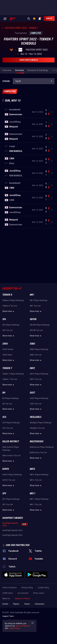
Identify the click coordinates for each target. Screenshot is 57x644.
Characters (40, 604)
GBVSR (33, 319)
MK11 (33, 493)
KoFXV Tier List (9, 480)
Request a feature (22, 599)
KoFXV (6, 469)
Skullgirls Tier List (37, 428)
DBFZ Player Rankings (39, 374)
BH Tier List (7, 404)
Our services (23, 593)
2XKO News (7, 355)
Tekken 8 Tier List (10, 306)
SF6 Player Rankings (11, 325)
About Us (6, 599)
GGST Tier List (36, 404)
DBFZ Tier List (36, 379)
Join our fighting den (17, 545)
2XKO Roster (8, 349)
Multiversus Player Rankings (42, 447)
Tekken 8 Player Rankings (13, 300)
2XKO (5, 344)
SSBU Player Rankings (39, 349)
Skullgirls (36, 417)
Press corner (39, 593)
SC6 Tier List (8, 428)
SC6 (4, 417)
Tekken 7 (7, 368)
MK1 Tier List (35, 306)
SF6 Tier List (8, 330)
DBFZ (32, 368)
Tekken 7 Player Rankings (13, 374)
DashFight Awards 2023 (12, 530)
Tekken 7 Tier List (10, 379)
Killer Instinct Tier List (11, 456)
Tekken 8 (7, 295)
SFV (4, 493)
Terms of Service (9, 588)
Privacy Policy (27, 588)
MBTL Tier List (36, 480)
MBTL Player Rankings (39, 475)
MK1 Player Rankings (39, 300)
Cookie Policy (43, 588)
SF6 (4, 319)
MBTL (33, 469)
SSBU (32, 344)
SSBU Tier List (36, 355)
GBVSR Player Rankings (40, 325)
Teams (27, 604)
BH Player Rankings (11, 398)
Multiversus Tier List (38, 453)
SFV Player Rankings (11, 499)
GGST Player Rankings (39, 398)
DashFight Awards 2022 (12, 535)
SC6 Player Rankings (11, 423)
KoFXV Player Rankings (12, 475)
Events (5, 604)
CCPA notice (8, 593)
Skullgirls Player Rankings (41, 423)
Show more (9, 311)
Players (16, 604)
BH (4, 393)
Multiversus (37, 441)
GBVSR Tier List (36, 330)
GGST (32, 393)
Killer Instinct (11, 441)
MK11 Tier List (36, 505)
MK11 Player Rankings (39, 499)
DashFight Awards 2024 (10, 524)
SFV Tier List (8, 505)
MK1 (32, 295)
